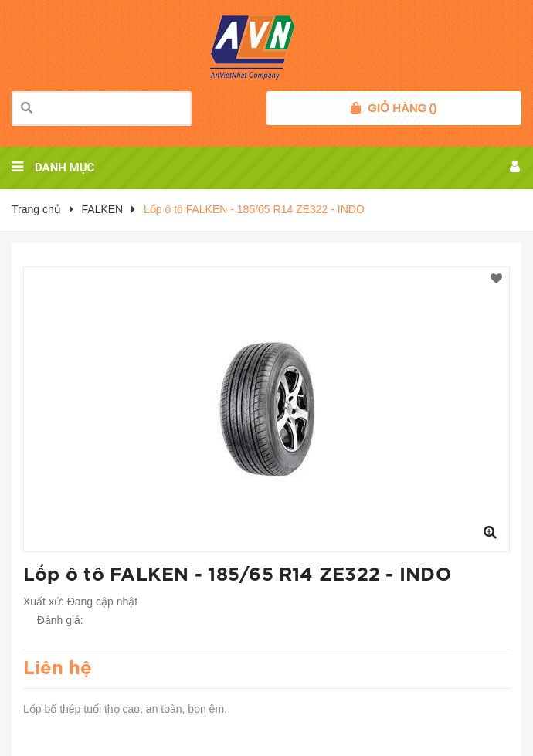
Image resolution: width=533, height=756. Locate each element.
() (402, 108)
